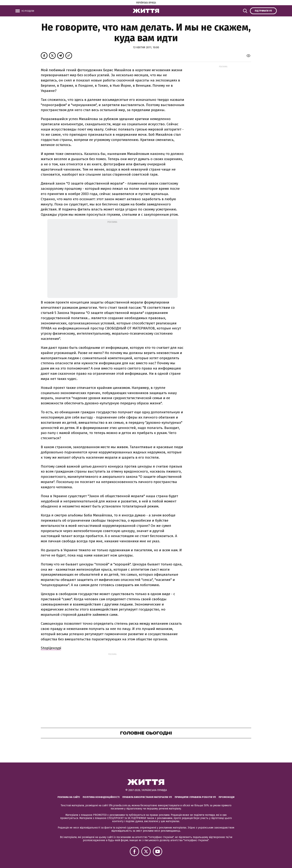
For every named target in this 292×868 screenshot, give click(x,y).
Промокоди (227, 797)
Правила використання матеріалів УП (147, 797)
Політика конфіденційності (101, 797)
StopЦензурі (51, 648)
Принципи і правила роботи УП (195, 797)
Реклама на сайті (69, 797)
